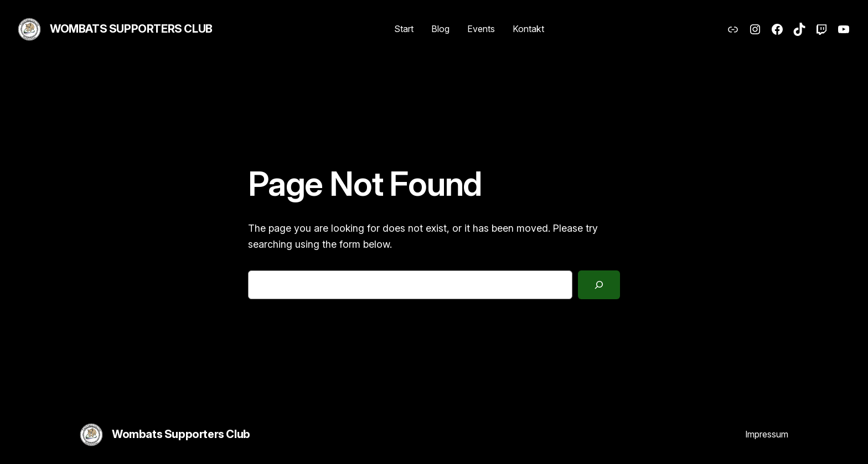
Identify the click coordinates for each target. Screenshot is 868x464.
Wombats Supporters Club (131, 29)
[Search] (599, 285)
